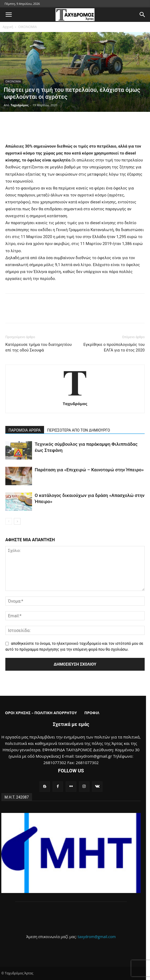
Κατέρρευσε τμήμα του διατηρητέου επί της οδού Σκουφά (39, 347)
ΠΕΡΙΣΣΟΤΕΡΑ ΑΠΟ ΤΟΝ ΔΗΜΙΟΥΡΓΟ (79, 430)
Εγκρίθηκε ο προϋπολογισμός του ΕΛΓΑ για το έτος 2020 (114, 347)
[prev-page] (9, 521)
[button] (9, 15)
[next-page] (17, 521)
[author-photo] (75, 396)
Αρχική (8, 27)
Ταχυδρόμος (20, 105)
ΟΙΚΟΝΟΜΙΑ (27, 27)
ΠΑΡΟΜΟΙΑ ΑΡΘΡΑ (25, 430)
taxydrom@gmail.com (97, 937)
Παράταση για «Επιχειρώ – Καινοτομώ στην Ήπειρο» (89, 470)
